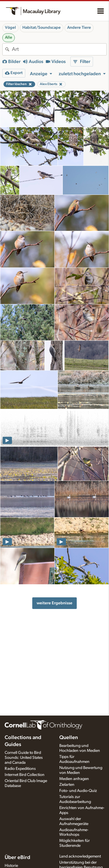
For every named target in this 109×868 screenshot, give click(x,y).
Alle (9, 37)
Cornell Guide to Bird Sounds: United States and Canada (24, 758)
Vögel (10, 28)
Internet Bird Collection (25, 775)
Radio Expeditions (20, 769)
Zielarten (67, 785)
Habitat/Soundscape (42, 28)
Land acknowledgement (80, 856)
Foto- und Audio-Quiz (78, 791)
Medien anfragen (74, 779)
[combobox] (59, 49)
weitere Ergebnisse (54, 603)
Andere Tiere (79, 28)
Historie (11, 866)
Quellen (69, 738)
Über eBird (17, 858)
